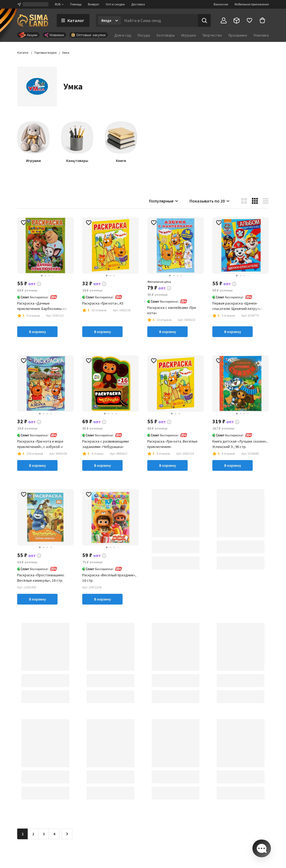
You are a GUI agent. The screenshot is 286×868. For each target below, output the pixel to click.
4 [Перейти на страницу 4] (54, 834)
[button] (66, 53)
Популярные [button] (164, 201)
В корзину (37, 332)
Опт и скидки (115, 4)
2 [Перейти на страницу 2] (33, 834)
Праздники (238, 35)
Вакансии (221, 4)
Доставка (138, 4)
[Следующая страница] (67, 834)
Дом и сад (123, 35)
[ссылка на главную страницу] (33, 20)
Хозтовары (166, 35)
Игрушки (189, 35)
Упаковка (261, 35)
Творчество (212, 35)
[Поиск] (204, 20)
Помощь (76, 4)
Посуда (144, 35)
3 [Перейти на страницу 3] (44, 834)
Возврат (94, 4)
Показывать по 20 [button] (210, 201)
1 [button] (23, 834)
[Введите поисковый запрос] (159, 20)
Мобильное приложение (252, 4)
